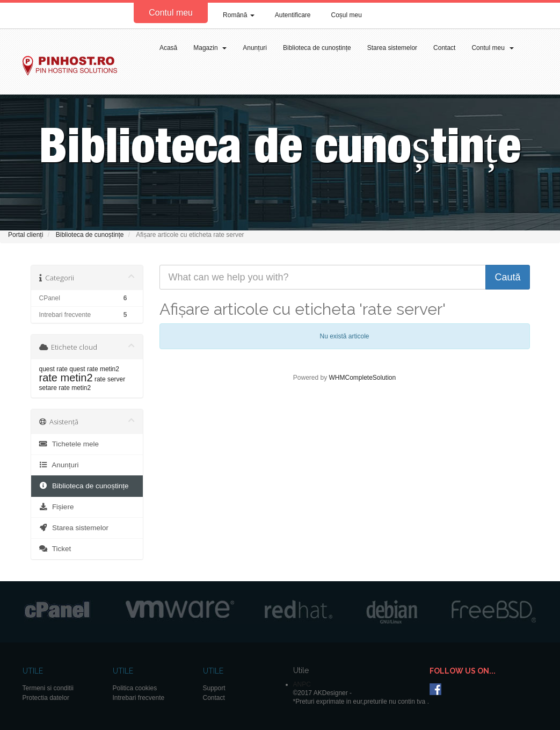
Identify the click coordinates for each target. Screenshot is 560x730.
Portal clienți (26, 235)
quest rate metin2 (94, 369)
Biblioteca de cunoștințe (317, 48)
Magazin (210, 48)
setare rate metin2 (65, 388)
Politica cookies (135, 688)
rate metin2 (66, 378)
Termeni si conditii (48, 688)
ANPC (302, 684)
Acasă (168, 48)
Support (214, 688)
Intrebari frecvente (139, 698)
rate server (110, 379)
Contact (444, 48)
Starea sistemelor (392, 48)
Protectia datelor (46, 698)
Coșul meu (347, 15)
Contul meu (171, 13)
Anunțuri (255, 48)
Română (239, 15)
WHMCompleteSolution (362, 378)
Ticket (55, 549)
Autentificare (293, 15)
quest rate (53, 369)
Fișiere (57, 507)
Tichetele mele (69, 444)
